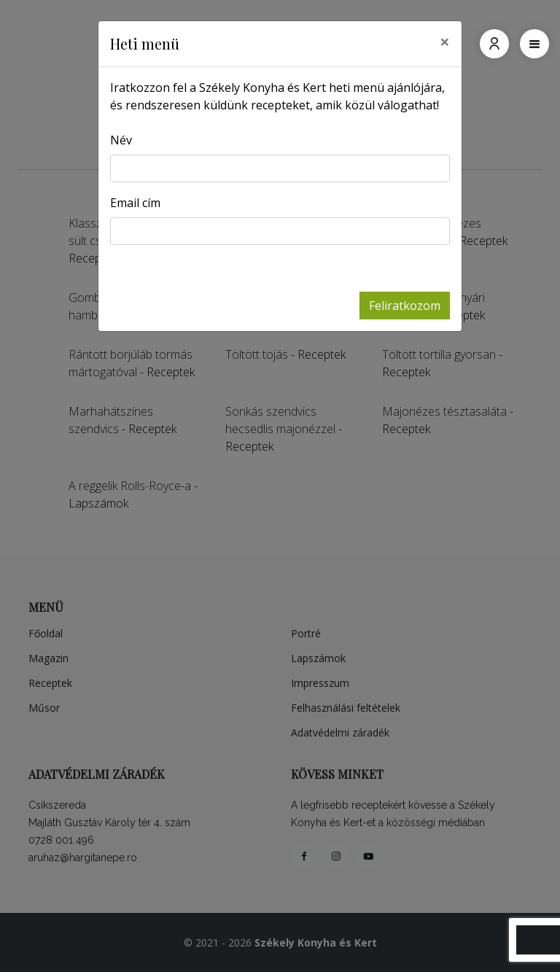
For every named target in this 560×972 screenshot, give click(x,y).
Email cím (135, 203)
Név (121, 140)
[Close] (445, 42)
